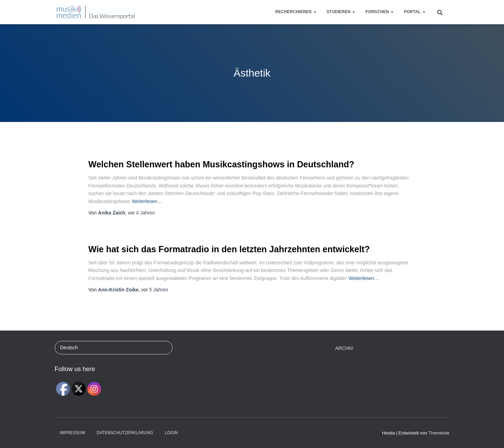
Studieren (341, 12)
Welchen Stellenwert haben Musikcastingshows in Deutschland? (221, 164)
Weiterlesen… (147, 201)
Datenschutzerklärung (125, 433)
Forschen (379, 12)
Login (171, 433)
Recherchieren (296, 12)
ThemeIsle (439, 433)
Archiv (344, 348)
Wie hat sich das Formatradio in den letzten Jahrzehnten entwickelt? (229, 249)
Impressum (73, 433)
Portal (415, 12)
